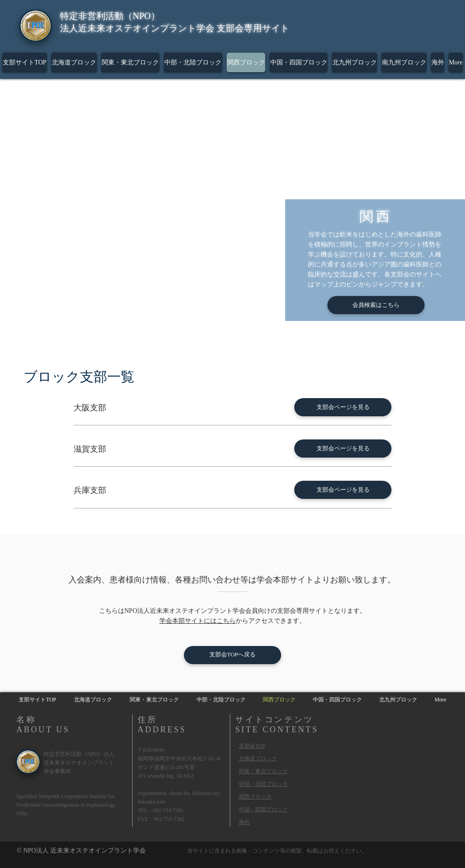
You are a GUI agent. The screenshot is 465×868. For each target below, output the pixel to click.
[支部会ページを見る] (343, 407)
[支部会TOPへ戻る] (232, 655)
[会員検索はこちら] (376, 305)
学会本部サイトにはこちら (198, 621)
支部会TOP (252, 746)
